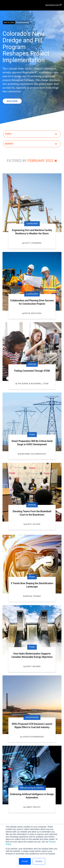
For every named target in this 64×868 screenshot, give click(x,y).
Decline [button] (39, 861)
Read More (12, 101)
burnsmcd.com (53, 5)
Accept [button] (25, 861)
